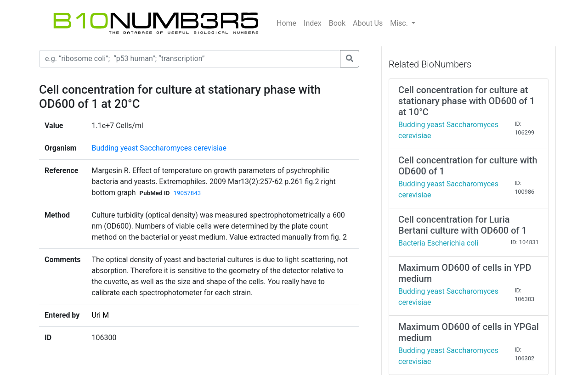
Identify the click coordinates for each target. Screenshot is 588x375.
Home (286, 23)
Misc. (400, 23)
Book (337, 23)
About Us (368, 23)
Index (313, 23)
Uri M (100, 315)
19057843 (187, 193)
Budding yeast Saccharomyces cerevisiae (159, 148)
